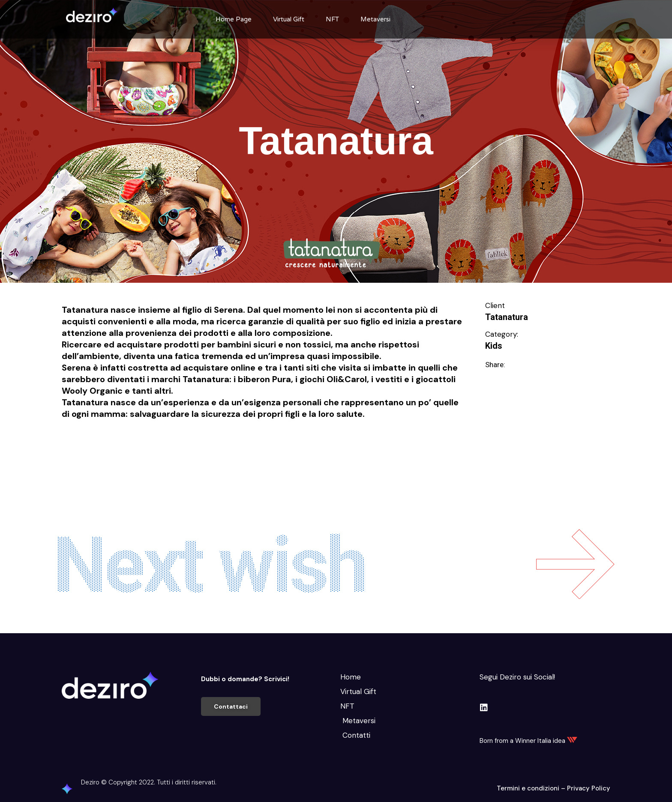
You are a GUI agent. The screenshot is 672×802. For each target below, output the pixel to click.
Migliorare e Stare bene (241, 445)
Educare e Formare (94, 445)
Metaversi (375, 19)
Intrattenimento (163, 445)
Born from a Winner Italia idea (528, 741)
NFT (332, 19)
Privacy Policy (589, 788)
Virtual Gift (289, 19)
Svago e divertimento (329, 445)
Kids (494, 346)
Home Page (234, 19)
